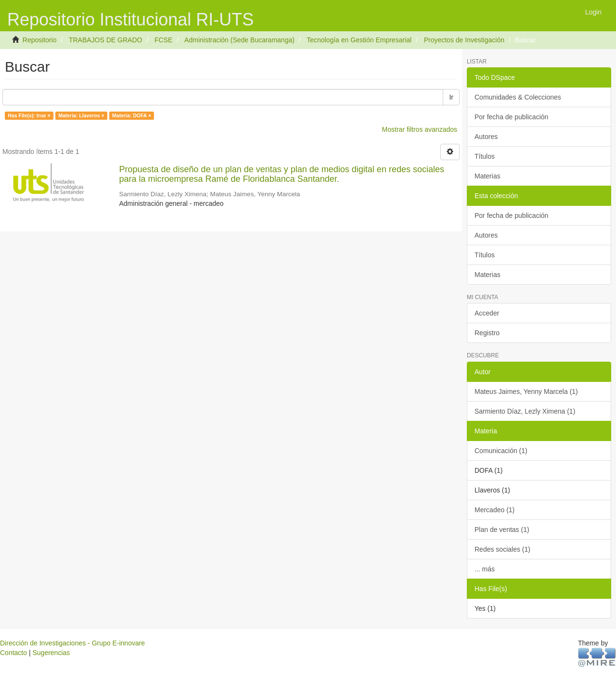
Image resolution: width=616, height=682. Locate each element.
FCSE (163, 40)
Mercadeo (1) (494, 510)
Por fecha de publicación (511, 117)
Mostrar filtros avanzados (420, 129)
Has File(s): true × (29, 115)
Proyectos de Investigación (464, 40)
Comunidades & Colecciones (518, 97)
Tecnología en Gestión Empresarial (359, 40)
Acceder (487, 313)
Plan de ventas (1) (502, 530)
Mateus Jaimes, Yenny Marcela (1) (526, 392)
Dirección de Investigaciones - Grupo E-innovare (72, 643)
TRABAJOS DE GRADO (105, 40)
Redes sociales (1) (502, 549)
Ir (451, 97)
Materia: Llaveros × (81, 115)
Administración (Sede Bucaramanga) (239, 40)
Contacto (13, 653)
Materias (488, 176)
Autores (486, 137)
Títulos (485, 156)
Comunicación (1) (501, 451)
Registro (487, 333)
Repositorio (40, 40)
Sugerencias (51, 653)
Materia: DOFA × (132, 115)
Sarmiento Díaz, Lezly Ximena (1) (525, 411)
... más (485, 569)
